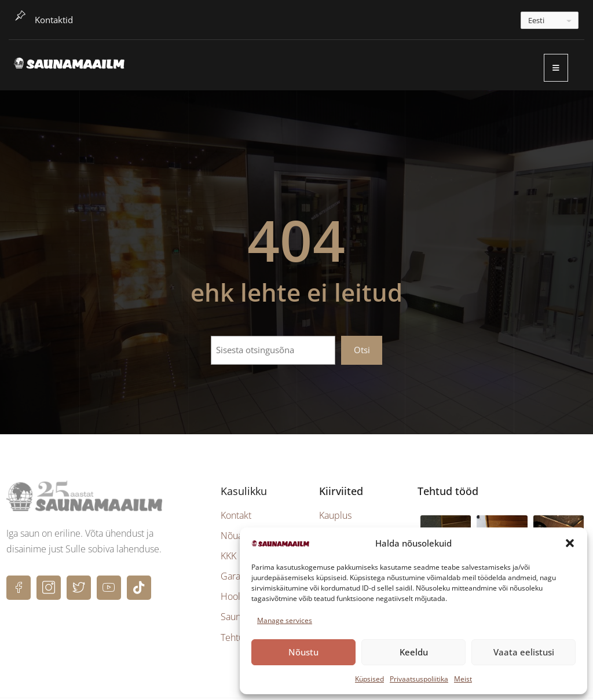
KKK (228, 558)
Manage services (285, 620)
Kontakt (236, 517)
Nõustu (303, 652)
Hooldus (238, 599)
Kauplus (335, 517)
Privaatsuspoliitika (419, 679)
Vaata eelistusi (524, 652)
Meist (463, 679)
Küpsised (369, 679)
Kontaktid (54, 20)
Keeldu (414, 652)
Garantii (237, 578)
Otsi (362, 352)
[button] (570, 543)
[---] (550, 20)
